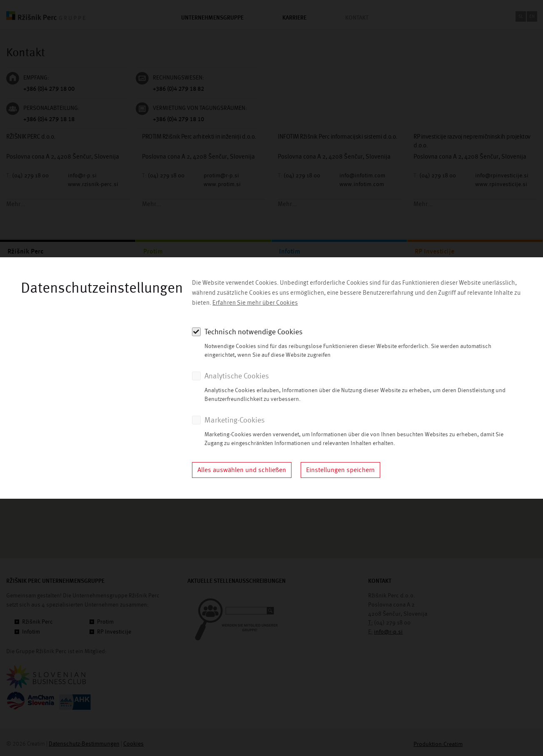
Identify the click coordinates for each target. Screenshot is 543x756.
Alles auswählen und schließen (242, 470)
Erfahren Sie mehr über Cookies (255, 303)
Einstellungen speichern (340, 470)
